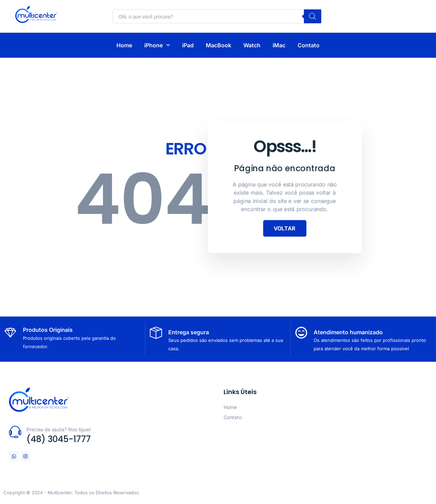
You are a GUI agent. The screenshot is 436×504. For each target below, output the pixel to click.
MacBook (219, 45)
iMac (279, 45)
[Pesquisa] (313, 16)
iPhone (157, 45)
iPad (188, 45)
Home (124, 45)
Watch (252, 45)
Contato (309, 45)
